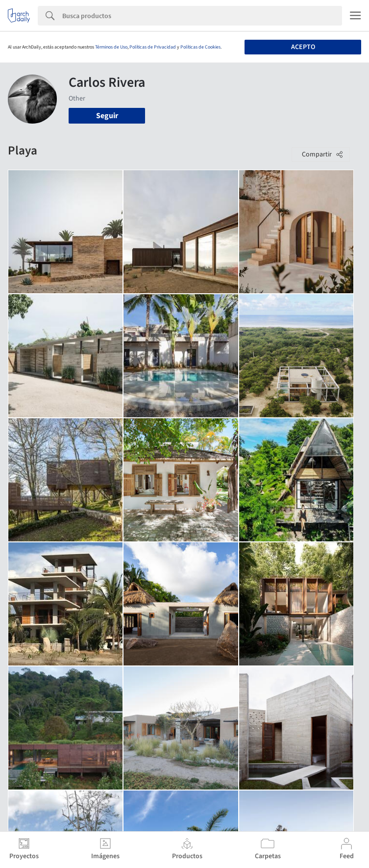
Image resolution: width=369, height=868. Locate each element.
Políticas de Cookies (200, 47)
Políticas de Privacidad (153, 47)
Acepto (303, 47)
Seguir (107, 116)
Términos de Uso (111, 47)
